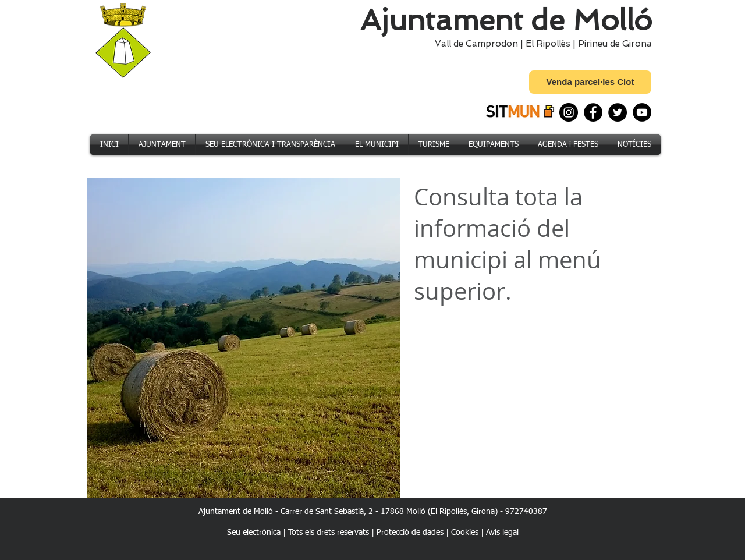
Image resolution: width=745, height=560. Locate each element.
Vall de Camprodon (474, 44)
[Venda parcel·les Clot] (590, 82)
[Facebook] (593, 112)
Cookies (465, 533)
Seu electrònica (254, 533)
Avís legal (502, 533)
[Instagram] (569, 112)
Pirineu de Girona (615, 44)
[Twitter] (618, 112)
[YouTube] (642, 112)
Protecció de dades (410, 533)
